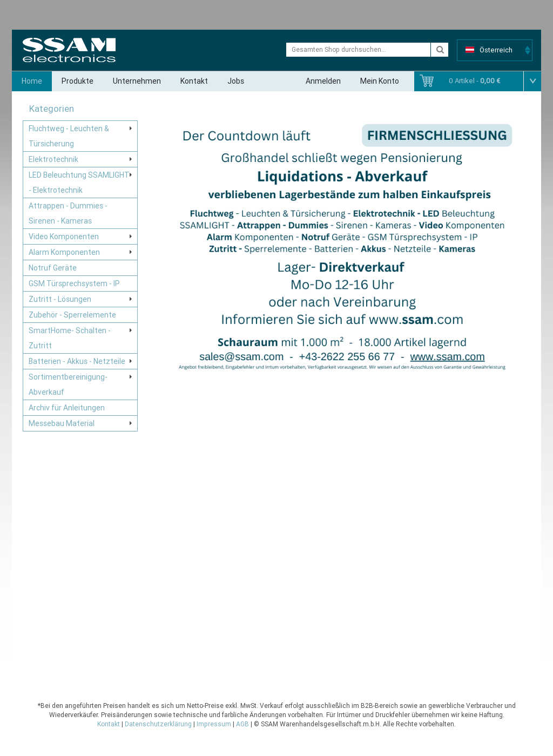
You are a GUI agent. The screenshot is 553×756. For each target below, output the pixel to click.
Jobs (236, 81)
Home (32, 81)
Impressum (214, 724)
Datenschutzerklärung (158, 724)
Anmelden (323, 81)
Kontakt (194, 81)
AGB (242, 724)
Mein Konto (380, 81)
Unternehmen (137, 81)
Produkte (77, 81)
